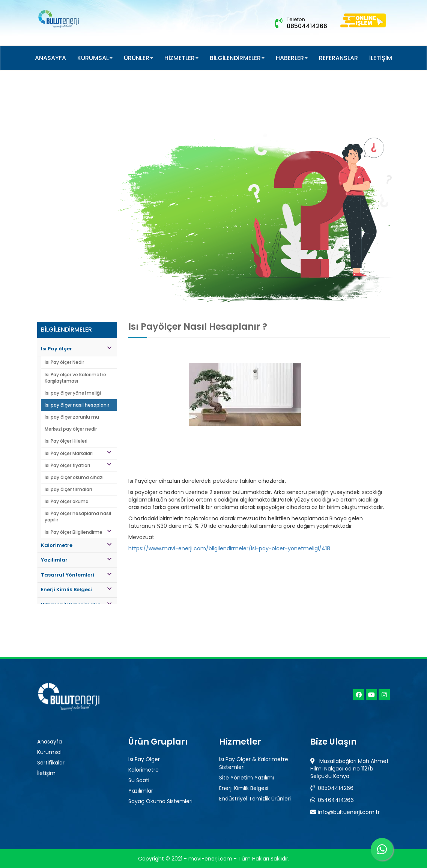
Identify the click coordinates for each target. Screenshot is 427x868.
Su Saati (139, 780)
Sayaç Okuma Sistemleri (160, 801)
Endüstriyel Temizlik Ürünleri (255, 799)
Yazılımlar (76, 560)
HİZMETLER (181, 58)
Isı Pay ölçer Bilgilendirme (78, 532)
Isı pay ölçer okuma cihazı (74, 477)
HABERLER (292, 58)
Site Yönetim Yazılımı (247, 778)
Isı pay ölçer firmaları (68, 489)
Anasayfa (50, 742)
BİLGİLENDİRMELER (237, 58)
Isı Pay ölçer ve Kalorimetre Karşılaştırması (75, 378)
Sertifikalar (51, 763)
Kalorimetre (76, 545)
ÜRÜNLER (138, 58)
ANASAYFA (50, 58)
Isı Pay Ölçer (144, 759)
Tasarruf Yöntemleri (76, 575)
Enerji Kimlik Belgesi (76, 589)
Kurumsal (49, 752)
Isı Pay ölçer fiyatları (78, 465)
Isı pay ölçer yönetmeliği (73, 393)
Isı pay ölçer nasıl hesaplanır (77, 405)
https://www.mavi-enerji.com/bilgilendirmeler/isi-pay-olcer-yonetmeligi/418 (229, 548)
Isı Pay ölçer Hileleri (66, 441)
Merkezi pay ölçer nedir (71, 429)
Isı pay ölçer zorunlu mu (72, 417)
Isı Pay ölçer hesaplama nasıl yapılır (78, 517)
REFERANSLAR (338, 58)
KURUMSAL (95, 58)
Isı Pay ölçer (76, 349)
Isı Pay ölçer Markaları (78, 453)
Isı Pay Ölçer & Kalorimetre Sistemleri (254, 763)
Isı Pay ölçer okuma (67, 501)
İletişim (46, 773)
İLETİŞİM (381, 58)
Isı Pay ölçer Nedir (64, 362)
